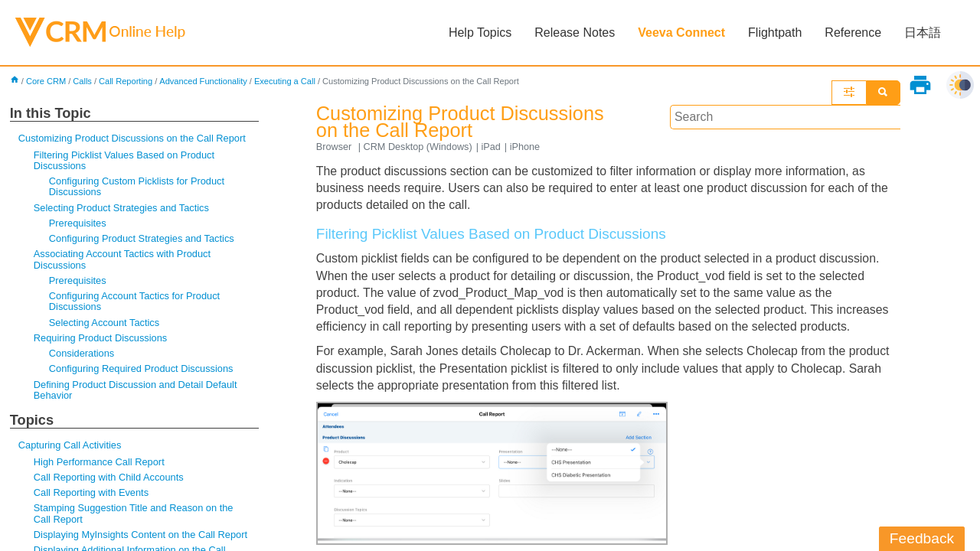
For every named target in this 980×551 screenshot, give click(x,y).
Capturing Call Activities (70, 448)
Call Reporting (127, 81)
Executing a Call (287, 81)
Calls (83, 81)
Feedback (922, 538)
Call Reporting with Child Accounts (109, 479)
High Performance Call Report (100, 464)
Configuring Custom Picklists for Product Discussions (138, 187)
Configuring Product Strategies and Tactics (143, 240)
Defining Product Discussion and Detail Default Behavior (137, 392)
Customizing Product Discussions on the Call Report (133, 139)
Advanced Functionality (205, 81)
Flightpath (775, 33)
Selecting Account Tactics (105, 324)
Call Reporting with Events (92, 496)
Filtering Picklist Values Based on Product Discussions (125, 160)
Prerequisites (78, 224)
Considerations (82, 355)
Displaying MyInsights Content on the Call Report (142, 538)
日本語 (923, 33)
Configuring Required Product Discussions (142, 371)
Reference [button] (853, 33)
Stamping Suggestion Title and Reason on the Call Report (135, 516)
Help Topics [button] (480, 33)
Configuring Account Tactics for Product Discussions (136, 303)
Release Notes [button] (575, 33)
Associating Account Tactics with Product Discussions (123, 261)
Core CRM (46, 81)
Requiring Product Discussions (101, 339)
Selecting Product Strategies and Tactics (122, 209)
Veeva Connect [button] (681, 33)
